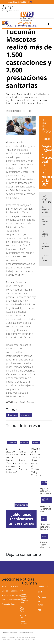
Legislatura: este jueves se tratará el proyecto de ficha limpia (46, 493)
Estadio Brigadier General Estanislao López (24, 599)
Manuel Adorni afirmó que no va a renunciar (45, 547)
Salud (13, 604)
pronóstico (24, 442)
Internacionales (17, 600)
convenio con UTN (21, 505)
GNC (22, 590)
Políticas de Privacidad (26, 633)
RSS (39, 610)
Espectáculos (16, 595)
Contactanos (43, 587)
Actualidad (6, 595)
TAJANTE (45, 537)
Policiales (15, 586)
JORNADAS (36, 442)
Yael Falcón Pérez (22, 609)
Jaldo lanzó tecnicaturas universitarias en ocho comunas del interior (21, 525)
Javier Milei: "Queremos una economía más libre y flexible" (46, 513)
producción (12, 442)
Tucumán (12, 415)
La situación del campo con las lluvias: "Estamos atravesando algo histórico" (13, 460)
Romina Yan (23, 616)
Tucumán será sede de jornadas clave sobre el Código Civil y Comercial (37, 462)
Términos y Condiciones (9, 633)
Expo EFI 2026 (45, 500)
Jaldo (44, 518)
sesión (44, 483)
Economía (6, 604)
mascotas (26, 415)
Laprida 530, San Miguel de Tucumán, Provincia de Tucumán (18, 638)
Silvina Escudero (24, 623)
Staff (40, 592)
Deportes (15, 591)
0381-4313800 (30, 639)
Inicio (4, 586)
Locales (5, 591)
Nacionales (6, 600)
